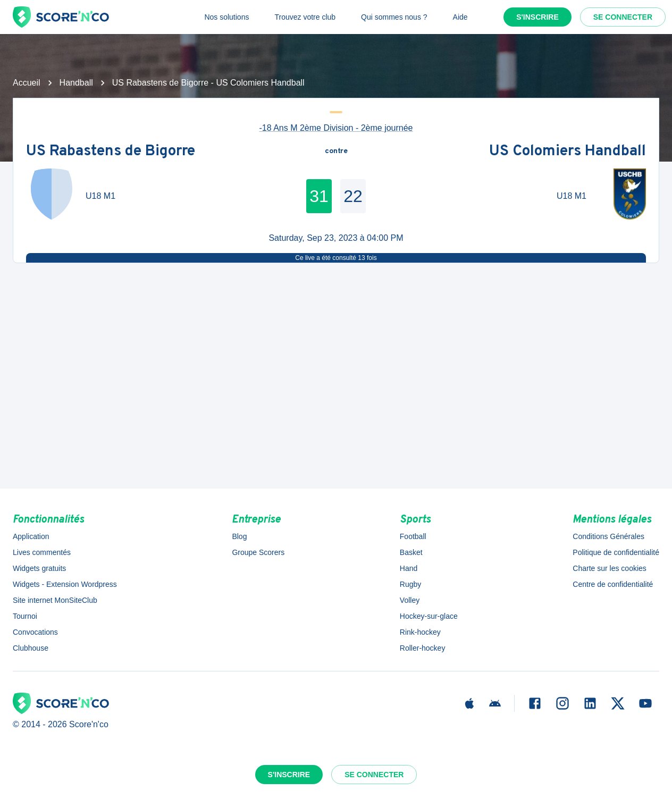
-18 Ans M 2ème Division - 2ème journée (336, 128)
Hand (409, 568)
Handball (76, 83)
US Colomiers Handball (568, 152)
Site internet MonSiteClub (55, 600)
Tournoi (25, 616)
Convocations (35, 632)
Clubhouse (31, 648)
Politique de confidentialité (616, 552)
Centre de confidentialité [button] (613, 584)
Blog (239, 536)
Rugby (410, 584)
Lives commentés (42, 552)
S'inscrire (537, 17)
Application (31, 536)
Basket (411, 552)
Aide (460, 17)
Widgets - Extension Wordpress (65, 584)
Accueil (27, 83)
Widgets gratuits (39, 568)
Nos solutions (226, 17)
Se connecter (623, 17)
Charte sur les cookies (610, 568)
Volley (410, 600)
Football (413, 536)
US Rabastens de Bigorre (111, 152)
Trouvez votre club (305, 17)
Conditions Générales (608, 536)
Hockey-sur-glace (429, 616)
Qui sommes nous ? (394, 17)
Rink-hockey (420, 632)
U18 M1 (100, 196)
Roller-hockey (423, 648)
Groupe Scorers (258, 552)
